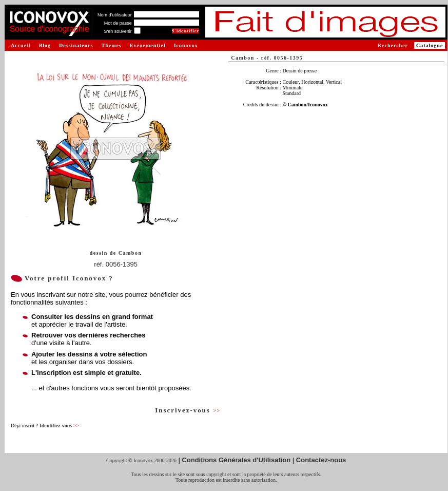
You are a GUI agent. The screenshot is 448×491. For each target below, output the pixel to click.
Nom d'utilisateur (115, 15)
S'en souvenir (118, 31)
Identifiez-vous (59, 426)
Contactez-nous (321, 460)
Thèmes (112, 45)
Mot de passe (118, 23)
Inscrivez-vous (188, 410)
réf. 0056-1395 (116, 264)
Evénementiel (148, 45)
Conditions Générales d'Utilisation (236, 460)
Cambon (130, 253)
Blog (45, 45)
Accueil (21, 45)
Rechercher (393, 45)
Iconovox (186, 45)
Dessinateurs (76, 45)
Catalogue (430, 45)
